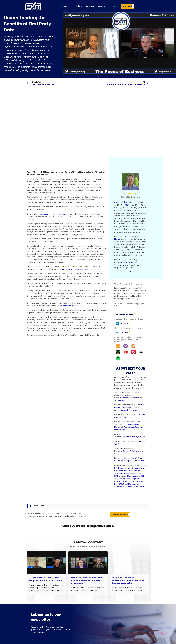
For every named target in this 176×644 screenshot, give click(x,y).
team (137, 398)
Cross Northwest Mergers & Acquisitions (127, 426)
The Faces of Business (37, 175)
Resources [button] (103, 6)
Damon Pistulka (139, 415)
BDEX (127, 205)
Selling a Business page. (67, 306)
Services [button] (90, 6)
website (121, 400)
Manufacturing (87, 172)
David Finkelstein (122, 202)
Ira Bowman (134, 471)
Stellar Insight (137, 481)
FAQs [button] (114, 6)
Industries (55, 172)
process (123, 398)
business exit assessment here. (75, 269)
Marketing (100, 172)
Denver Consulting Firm (129, 479)
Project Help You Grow (134, 487)
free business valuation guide (52, 214)
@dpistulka (126, 437)
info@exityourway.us (129, 410)
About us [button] (66, 6)
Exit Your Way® (131, 458)
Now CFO (118, 484)
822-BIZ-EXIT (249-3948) (130, 406)
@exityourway (138, 437)
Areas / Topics (34, 172)
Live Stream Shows (69, 172)
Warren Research (122, 481)
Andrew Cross (120, 417)
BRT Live (45, 172)
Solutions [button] (78, 6)
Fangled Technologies (130, 476)
